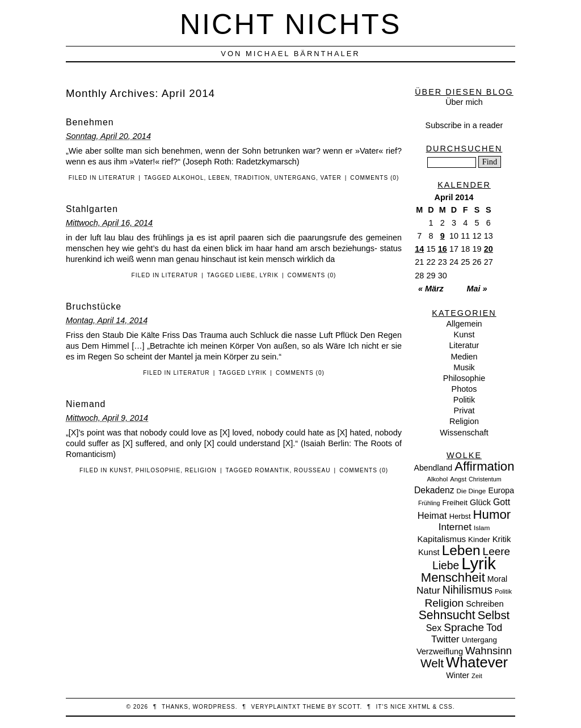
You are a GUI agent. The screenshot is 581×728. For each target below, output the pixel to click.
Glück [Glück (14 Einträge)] (480, 502)
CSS (446, 707)
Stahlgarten (92, 209)
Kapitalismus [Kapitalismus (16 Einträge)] (442, 539)
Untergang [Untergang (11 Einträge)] (479, 640)
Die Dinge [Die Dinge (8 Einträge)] (471, 491)
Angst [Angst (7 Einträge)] (458, 479)
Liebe (246, 275)
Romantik (272, 470)
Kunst (120, 470)
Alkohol (189, 178)
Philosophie (158, 470)
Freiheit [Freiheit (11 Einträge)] (455, 503)
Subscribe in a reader (464, 125)
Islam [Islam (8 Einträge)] (482, 528)
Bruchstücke (94, 306)
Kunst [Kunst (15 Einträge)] (429, 552)
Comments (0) (374, 178)
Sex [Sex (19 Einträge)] (434, 628)
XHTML (420, 707)
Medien (464, 357)
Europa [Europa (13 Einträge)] (501, 490)
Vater (331, 178)
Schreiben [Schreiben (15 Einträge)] (485, 604)
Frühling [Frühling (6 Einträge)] (429, 503)
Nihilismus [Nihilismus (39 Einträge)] (468, 590)
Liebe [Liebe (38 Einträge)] (446, 566)
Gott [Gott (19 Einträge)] (502, 502)
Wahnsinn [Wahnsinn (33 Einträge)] (489, 651)
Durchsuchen (464, 149)
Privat (464, 410)
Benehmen (90, 122)
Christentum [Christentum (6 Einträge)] (485, 479)
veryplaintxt (276, 707)
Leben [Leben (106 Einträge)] (461, 550)
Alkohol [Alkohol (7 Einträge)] (437, 479)
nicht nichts (291, 24)
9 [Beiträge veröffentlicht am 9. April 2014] (443, 236)
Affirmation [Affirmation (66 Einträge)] (484, 466)
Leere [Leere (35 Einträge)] (496, 551)
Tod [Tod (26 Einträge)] (494, 628)
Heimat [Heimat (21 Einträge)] (432, 515)
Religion (201, 470)
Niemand (86, 404)
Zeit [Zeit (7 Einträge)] (477, 676)
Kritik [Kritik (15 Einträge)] (502, 539)
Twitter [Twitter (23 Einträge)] (445, 639)
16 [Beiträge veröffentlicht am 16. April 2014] (443, 249)
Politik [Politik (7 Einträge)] (503, 591)
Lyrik (269, 275)
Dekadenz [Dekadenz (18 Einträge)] (434, 490)
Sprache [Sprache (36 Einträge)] (464, 627)
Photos (464, 389)
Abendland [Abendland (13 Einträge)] (433, 468)
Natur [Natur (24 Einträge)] (428, 591)
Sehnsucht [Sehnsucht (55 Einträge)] (447, 615)
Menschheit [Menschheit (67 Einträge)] (453, 577)
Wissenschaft (464, 433)
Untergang (295, 178)
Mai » (477, 289)
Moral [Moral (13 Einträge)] (497, 579)
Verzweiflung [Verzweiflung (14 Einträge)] (440, 651)
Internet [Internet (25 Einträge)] (455, 527)
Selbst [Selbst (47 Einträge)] (494, 615)
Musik (464, 367)
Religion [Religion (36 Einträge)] (444, 603)
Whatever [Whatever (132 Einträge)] (477, 662)
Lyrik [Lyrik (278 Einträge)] (479, 563)
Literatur (117, 178)
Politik (464, 400)
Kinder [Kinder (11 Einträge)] (479, 539)
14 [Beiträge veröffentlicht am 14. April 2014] (419, 249)
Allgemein (464, 324)
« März (431, 289)
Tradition (252, 178)
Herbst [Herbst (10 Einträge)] (460, 516)
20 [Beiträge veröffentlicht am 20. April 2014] (489, 249)
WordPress (214, 707)
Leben (219, 178)
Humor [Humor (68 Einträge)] (492, 515)
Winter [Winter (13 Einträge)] (458, 675)
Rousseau (312, 470)
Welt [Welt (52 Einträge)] (432, 663)
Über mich (464, 102)
